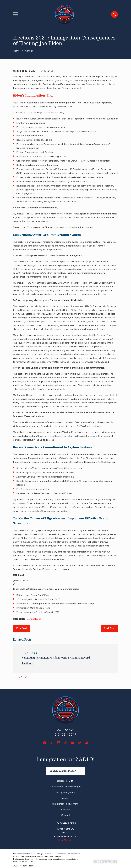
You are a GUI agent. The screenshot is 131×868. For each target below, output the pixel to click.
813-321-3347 (65, 734)
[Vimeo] (79, 743)
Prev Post (22, 628)
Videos (65, 798)
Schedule (66, 809)
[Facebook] (45, 743)
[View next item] (26, 677)
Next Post (109, 628)
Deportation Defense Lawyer (65, 786)
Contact (66, 815)
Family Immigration (65, 792)
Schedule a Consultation (66, 771)
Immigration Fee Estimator (65, 804)
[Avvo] (86, 743)
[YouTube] (72, 743)
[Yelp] (65, 743)
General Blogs (34, 619)
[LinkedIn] (59, 743)
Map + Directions (66, 840)
